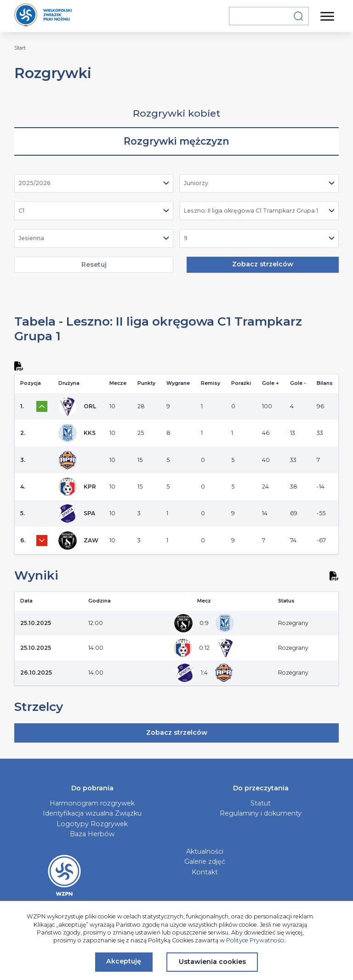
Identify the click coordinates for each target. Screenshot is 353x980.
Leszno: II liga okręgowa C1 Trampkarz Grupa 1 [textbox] (251, 211)
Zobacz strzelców (263, 264)
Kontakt (205, 872)
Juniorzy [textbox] (196, 183)
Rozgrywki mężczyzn (176, 141)
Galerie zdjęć (205, 862)
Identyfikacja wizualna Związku (92, 813)
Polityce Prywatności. (256, 940)
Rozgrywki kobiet (176, 113)
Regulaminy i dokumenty (261, 813)
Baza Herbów (92, 834)
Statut (261, 803)
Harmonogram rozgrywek (92, 803)
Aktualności (205, 851)
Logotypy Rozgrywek (92, 824)
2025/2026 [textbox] (34, 183)
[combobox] (94, 183)
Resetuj (94, 265)
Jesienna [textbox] (31, 238)
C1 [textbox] (21, 211)
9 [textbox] (186, 238)
